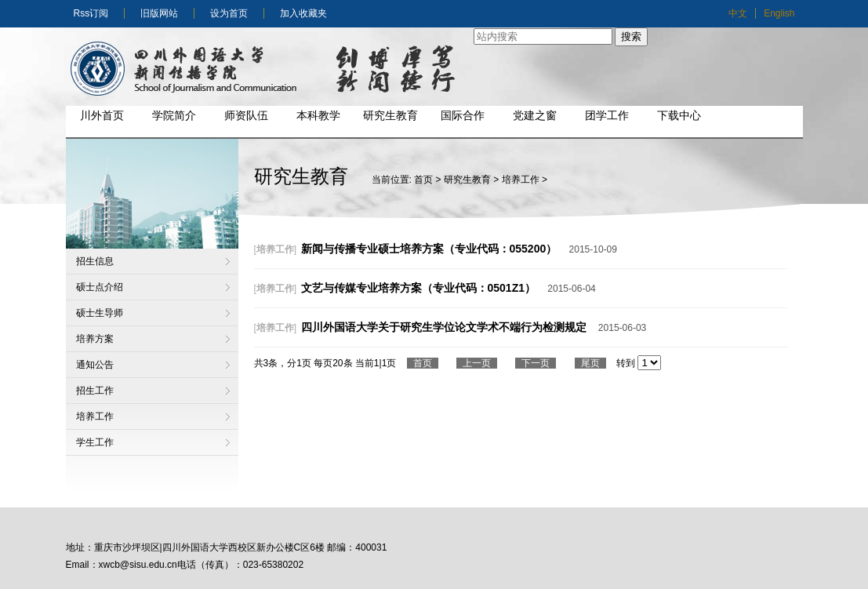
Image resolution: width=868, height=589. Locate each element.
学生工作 (95, 442)
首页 (423, 180)
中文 (738, 13)
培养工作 (95, 416)
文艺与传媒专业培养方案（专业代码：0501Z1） (418, 288)
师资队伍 (246, 115)
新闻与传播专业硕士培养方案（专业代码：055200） (429, 249)
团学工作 (607, 115)
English (779, 13)
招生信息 (95, 261)
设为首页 (229, 13)
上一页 (477, 363)
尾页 (590, 363)
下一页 (536, 363)
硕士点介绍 (100, 287)
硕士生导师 (100, 313)
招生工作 (95, 391)
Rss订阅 (91, 13)
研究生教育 (390, 115)
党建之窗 (535, 115)
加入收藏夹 (303, 13)
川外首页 (102, 115)
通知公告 (95, 365)
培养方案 (95, 339)
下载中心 (679, 115)
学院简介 (174, 115)
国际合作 (463, 115)
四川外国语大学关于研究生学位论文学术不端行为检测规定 (444, 327)
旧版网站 (159, 13)
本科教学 (318, 115)
